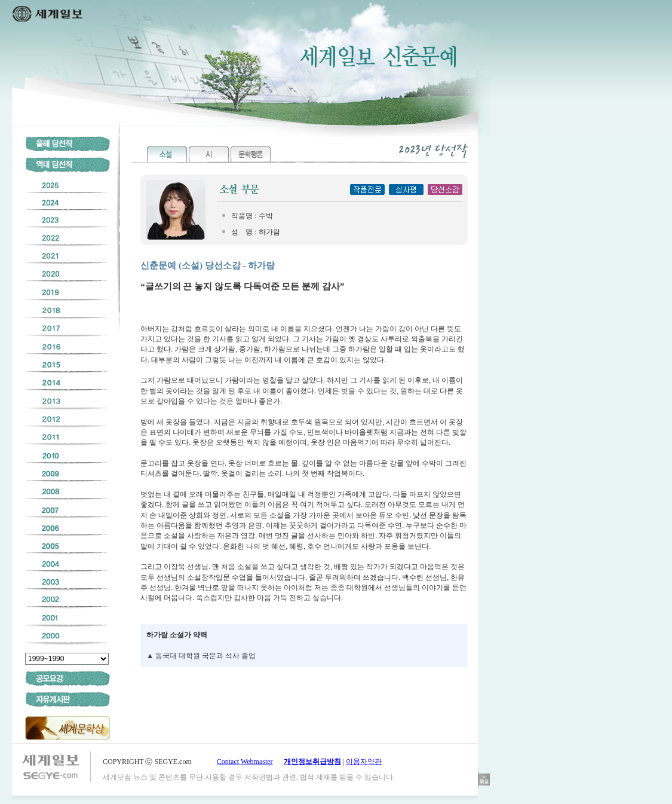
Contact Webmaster (245, 762)
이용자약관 (364, 762)
